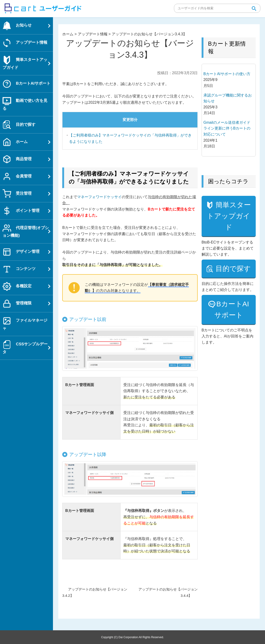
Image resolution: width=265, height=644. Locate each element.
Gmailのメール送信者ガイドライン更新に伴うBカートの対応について (227, 128)
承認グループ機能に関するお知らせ (228, 98)
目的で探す (229, 296)
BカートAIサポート (232, 343)
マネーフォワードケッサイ (99, 197)
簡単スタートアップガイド (229, 227)
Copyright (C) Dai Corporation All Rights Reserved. (132, 637)
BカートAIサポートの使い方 (227, 74)
